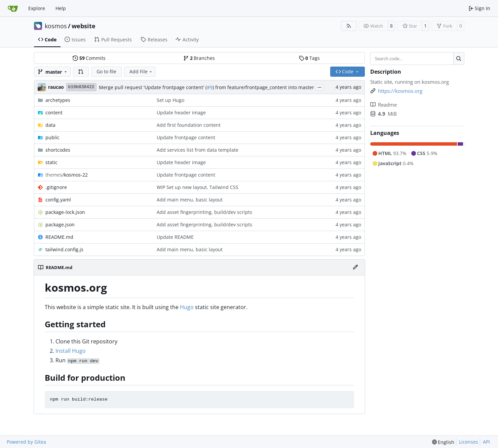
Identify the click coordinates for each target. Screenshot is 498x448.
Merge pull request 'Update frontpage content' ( (153, 87)
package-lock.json (65, 212)
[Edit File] (355, 267)
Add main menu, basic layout (190, 200)
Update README (175, 237)
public (52, 137)
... (319, 87)
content (54, 113)
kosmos (56, 26)
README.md (59, 237)
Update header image (181, 113)
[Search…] (459, 59)
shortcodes (58, 150)
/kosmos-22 (67, 175)
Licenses (469, 442)
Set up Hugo (170, 100)
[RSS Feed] (349, 26)
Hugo (187, 307)
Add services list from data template (198, 150)
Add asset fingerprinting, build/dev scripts (204, 212)
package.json (60, 225)
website (84, 26)
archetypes (58, 100)
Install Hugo (71, 351)
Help (61, 8)
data (50, 125)
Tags (309, 58)
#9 (210, 87)
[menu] (443, 442)
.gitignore (56, 187)
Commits (89, 58)
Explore (37, 8)
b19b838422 (81, 87)
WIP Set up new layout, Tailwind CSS (198, 187)
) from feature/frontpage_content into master (263, 87)
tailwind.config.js (64, 249)
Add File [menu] (141, 71)
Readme (384, 105)
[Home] (13, 8)
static (51, 162)
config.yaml (58, 200)
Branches (199, 58)
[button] (81, 72)
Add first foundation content (189, 125)
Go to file (106, 71)
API (486, 442)
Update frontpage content (186, 137)
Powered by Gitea (26, 442)
